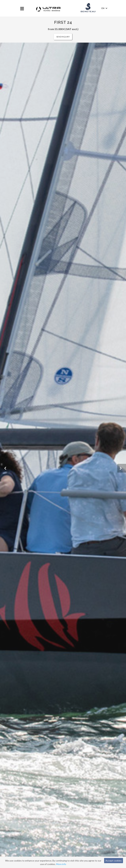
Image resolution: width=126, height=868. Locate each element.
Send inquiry (63, 37)
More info (61, 864)
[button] (4, 468)
